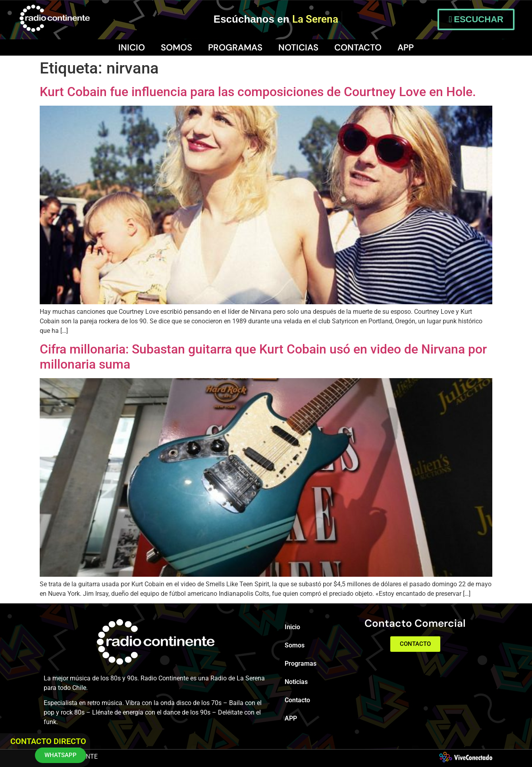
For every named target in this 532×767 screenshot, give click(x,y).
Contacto (358, 47)
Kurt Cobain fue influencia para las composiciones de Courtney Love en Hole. (258, 92)
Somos (176, 47)
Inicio (132, 47)
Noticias (298, 47)
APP (406, 47)
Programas (235, 47)
